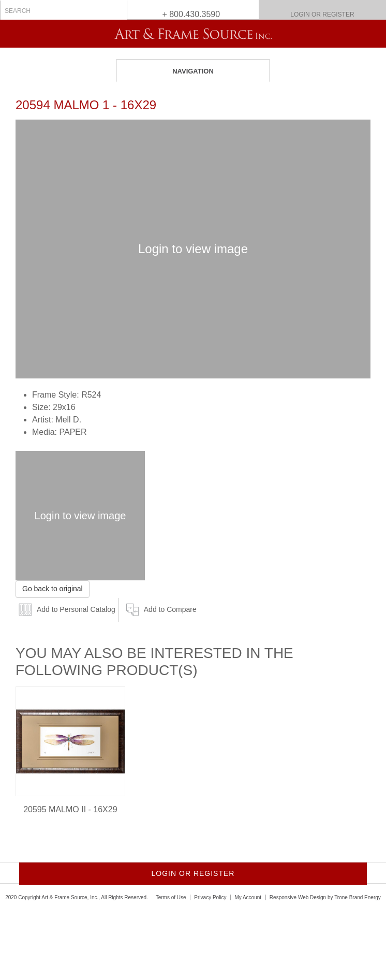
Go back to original (53, 589)
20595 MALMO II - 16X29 (70, 809)
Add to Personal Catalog (76, 609)
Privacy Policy (210, 897)
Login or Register (322, 14)
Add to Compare (170, 609)
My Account (248, 897)
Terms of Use (171, 897)
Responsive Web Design (298, 897)
